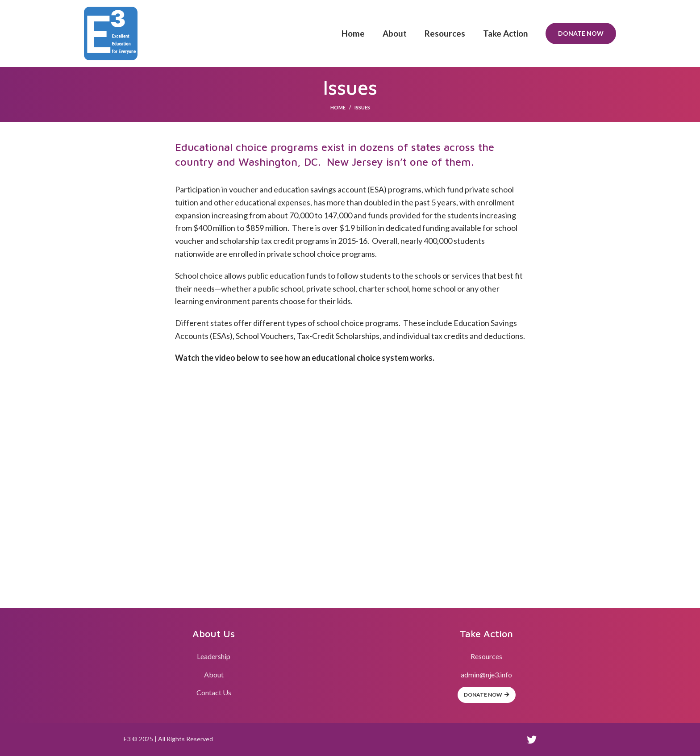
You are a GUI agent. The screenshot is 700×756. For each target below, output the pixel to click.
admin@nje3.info (486, 675)
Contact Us (214, 692)
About (214, 675)
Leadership (214, 656)
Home (338, 107)
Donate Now (581, 33)
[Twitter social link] (532, 739)
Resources (486, 656)
